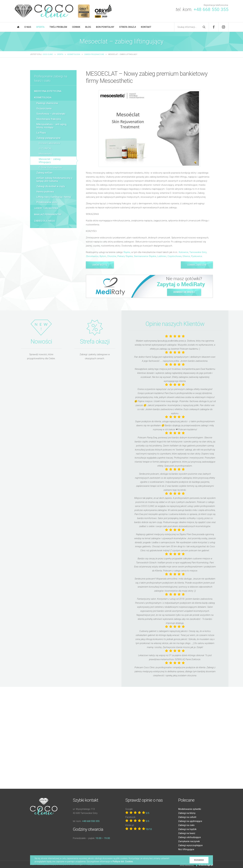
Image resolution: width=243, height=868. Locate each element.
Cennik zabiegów (197, 265)
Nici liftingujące (186, 849)
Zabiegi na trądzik (187, 829)
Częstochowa (175, 256)
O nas (28, 27)
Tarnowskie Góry (198, 252)
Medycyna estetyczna (48, 91)
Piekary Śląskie (125, 256)
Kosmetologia (43, 98)
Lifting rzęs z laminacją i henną (54, 197)
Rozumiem (199, 860)
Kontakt (146, 27)
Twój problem (58, 27)
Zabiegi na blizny (187, 813)
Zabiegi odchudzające (190, 837)
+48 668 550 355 (211, 9)
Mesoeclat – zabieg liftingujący (50, 161)
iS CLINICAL (45, 149)
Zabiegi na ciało (186, 825)
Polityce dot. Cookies (123, 861)
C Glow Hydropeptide (50, 167)
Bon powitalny (105, 27)
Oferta (40, 27)
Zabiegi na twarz (187, 833)
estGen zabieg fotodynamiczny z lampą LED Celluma (54, 180)
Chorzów (112, 256)
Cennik (76, 27)
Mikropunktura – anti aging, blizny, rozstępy (52, 126)
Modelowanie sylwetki (190, 809)
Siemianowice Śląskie (145, 256)
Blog (88, 27)
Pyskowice (197, 256)
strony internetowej (187, 865)
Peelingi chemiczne (47, 103)
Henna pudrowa (45, 192)
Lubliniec (162, 256)
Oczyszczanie (44, 108)
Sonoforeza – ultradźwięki (51, 114)
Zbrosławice (92, 256)
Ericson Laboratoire (49, 143)
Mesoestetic (46, 154)
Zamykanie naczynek (189, 841)
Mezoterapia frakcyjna (49, 119)
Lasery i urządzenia (46, 208)
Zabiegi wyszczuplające (190, 845)
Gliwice (186, 256)
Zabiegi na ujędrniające (190, 821)
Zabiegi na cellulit (187, 817)
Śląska (127, 252)
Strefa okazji (128, 27)
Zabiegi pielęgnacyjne (49, 138)
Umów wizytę (100, 265)
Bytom (103, 256)
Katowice (184, 252)
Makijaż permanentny (48, 215)
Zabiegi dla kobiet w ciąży (51, 186)
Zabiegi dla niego (45, 221)
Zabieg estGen (44, 173)
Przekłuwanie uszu (47, 202)
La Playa (41, 133)
